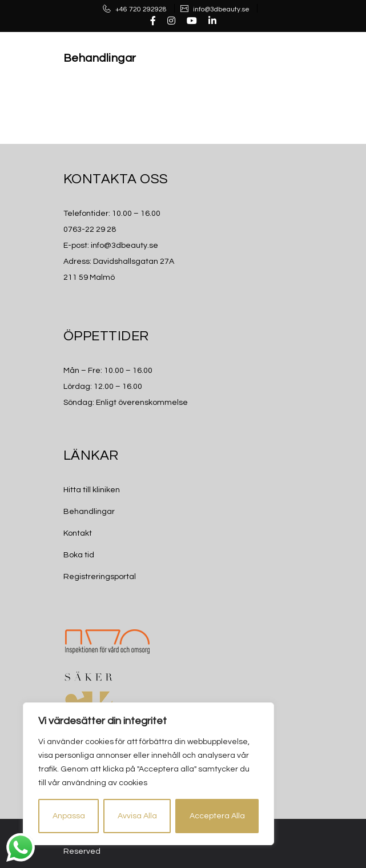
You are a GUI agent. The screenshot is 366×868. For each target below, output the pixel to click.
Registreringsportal (100, 577)
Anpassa (69, 816)
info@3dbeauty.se (220, 9)
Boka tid (79, 555)
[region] (148, 774)
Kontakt (78, 533)
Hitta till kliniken (92, 490)
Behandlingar (100, 58)
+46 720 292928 (140, 9)
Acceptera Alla (217, 816)
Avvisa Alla (137, 816)
